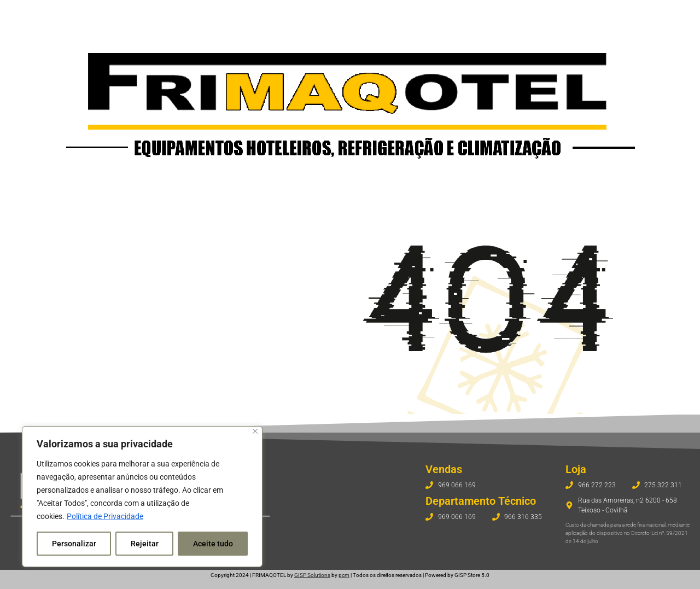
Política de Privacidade (105, 516)
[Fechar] (255, 431)
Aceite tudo (213, 544)
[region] (142, 497)
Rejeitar (145, 544)
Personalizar (74, 544)
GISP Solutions (312, 575)
